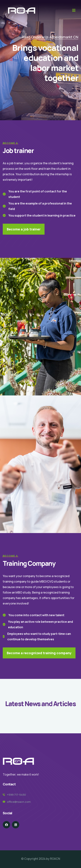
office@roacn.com (19, 802)
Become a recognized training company (39, 653)
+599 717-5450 (16, 795)
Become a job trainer (24, 229)
